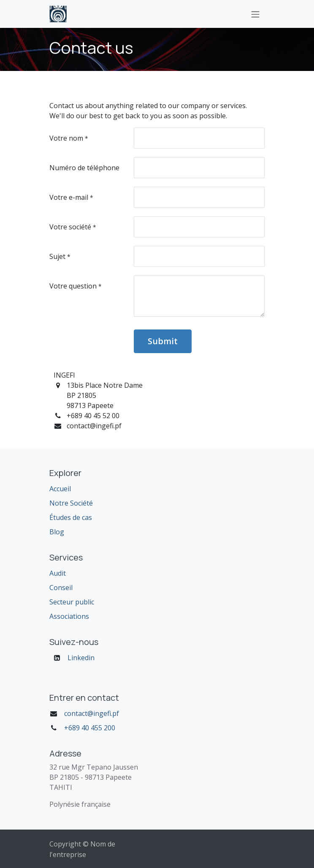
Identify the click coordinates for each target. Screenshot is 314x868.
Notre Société (71, 503)
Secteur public (72, 602)
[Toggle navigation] (255, 14)
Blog (57, 532)
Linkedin (81, 658)
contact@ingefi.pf (92, 713)
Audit (58, 573)
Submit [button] (163, 341)
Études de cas (71, 517)
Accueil (60, 489)
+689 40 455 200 (90, 728)
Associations (69, 616)
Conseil (61, 588)
